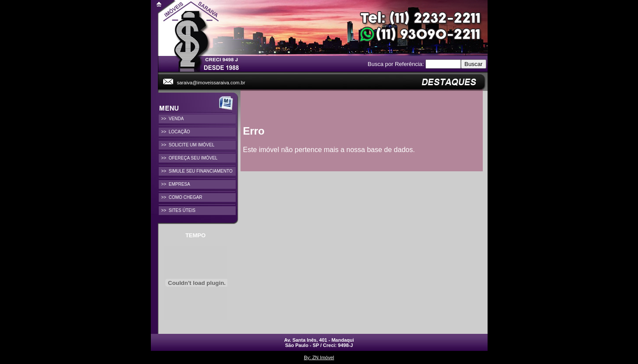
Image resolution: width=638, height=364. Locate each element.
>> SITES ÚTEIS (178, 210)
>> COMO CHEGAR (182, 197)
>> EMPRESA (176, 184)
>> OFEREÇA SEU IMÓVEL (190, 158)
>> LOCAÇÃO (176, 132)
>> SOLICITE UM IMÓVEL (188, 145)
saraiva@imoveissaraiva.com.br (211, 83)
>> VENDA (173, 119)
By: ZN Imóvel (319, 357)
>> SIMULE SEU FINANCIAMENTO (197, 171)
